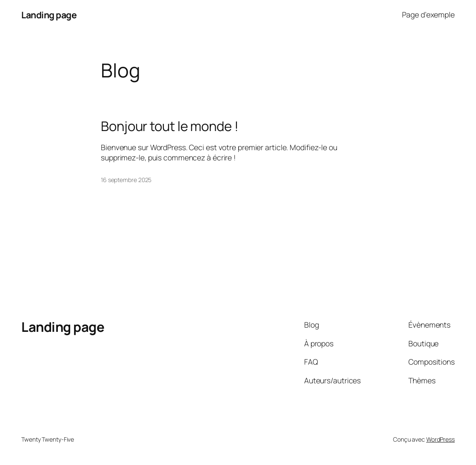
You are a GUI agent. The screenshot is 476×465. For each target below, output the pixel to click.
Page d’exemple (428, 14)
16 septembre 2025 (126, 180)
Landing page (49, 15)
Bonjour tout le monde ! (170, 126)
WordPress (440, 439)
